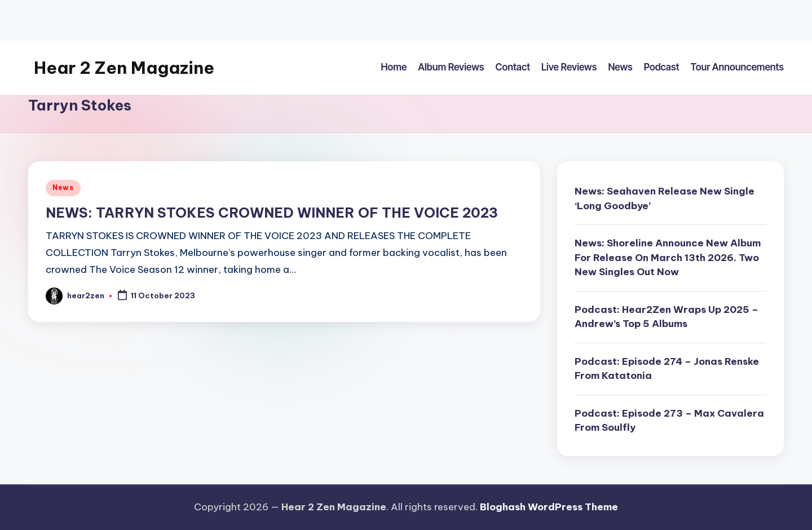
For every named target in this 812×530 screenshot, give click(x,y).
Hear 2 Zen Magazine (124, 68)
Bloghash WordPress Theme (549, 507)
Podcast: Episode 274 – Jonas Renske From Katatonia (667, 369)
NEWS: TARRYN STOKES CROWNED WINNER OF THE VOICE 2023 (272, 213)
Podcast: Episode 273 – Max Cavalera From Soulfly (669, 421)
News (63, 187)
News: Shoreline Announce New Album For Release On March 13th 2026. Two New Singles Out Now (668, 257)
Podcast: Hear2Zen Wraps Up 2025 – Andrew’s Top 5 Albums (667, 317)
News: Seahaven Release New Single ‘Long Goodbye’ (665, 198)
